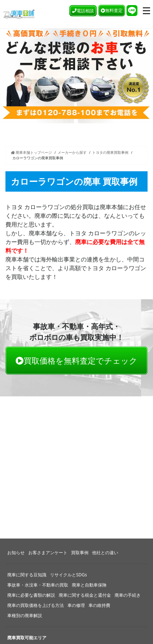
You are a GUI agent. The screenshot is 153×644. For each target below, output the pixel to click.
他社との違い (105, 553)
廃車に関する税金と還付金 (85, 595)
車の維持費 (99, 605)
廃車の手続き (128, 595)
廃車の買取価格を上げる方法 (36, 605)
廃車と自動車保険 (89, 585)
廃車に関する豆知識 (27, 575)
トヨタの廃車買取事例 (110, 153)
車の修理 (76, 605)
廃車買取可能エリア (27, 638)
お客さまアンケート (48, 553)
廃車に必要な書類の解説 (31, 595)
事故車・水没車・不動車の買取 (38, 585)
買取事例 (80, 553)
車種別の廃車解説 (25, 615)
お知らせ (16, 553)
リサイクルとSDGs (69, 575)
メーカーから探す (72, 153)
